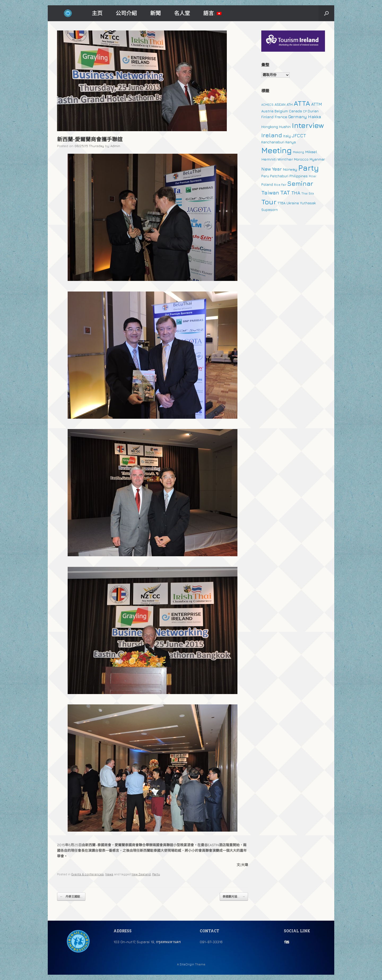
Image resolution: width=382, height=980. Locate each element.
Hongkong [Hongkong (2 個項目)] (270, 127)
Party (156, 874)
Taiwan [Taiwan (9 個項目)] (270, 193)
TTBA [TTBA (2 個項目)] (281, 203)
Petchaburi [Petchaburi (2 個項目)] (279, 176)
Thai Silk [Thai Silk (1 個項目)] (308, 193)
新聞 (155, 13)
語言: (212, 13)
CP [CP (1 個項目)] (305, 111)
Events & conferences (88, 874)
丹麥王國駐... (71, 897)
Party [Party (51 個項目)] (309, 168)
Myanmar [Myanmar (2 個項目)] (317, 159)
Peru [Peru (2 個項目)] (265, 176)
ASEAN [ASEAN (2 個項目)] (280, 104)
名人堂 (182, 13)
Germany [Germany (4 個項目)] (298, 117)
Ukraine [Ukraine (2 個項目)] (293, 203)
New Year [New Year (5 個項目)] (272, 169)
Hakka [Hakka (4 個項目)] (314, 117)
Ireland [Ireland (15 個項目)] (272, 135)
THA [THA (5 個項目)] (296, 193)
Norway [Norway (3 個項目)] (290, 169)
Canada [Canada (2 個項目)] (295, 111)
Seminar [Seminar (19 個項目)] (300, 183)
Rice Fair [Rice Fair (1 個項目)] (280, 185)
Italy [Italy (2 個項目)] (287, 136)
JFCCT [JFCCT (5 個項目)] (299, 136)
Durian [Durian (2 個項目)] (313, 111)
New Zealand (141, 874)
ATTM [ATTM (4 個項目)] (317, 104)
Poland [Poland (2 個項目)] (267, 184)
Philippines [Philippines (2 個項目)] (299, 176)
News (109, 874)
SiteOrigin (187, 964)
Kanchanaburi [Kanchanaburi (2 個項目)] (273, 142)
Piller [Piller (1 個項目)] (312, 176)
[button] (326, 13)
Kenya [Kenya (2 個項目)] (291, 142)
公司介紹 (126, 13)
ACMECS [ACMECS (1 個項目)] (267, 105)
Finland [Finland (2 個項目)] (267, 117)
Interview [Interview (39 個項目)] (308, 125)
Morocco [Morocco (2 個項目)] (301, 159)
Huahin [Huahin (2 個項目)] (285, 127)
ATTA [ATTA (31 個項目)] (302, 103)
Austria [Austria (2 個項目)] (267, 111)
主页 (97, 13)
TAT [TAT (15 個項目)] (285, 192)
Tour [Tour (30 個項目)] (269, 202)
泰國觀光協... (234, 897)
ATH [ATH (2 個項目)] (290, 104)
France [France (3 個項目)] (281, 117)
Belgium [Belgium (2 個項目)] (281, 111)
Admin (115, 146)
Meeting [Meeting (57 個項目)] (277, 150)
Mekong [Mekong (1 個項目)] (298, 152)
